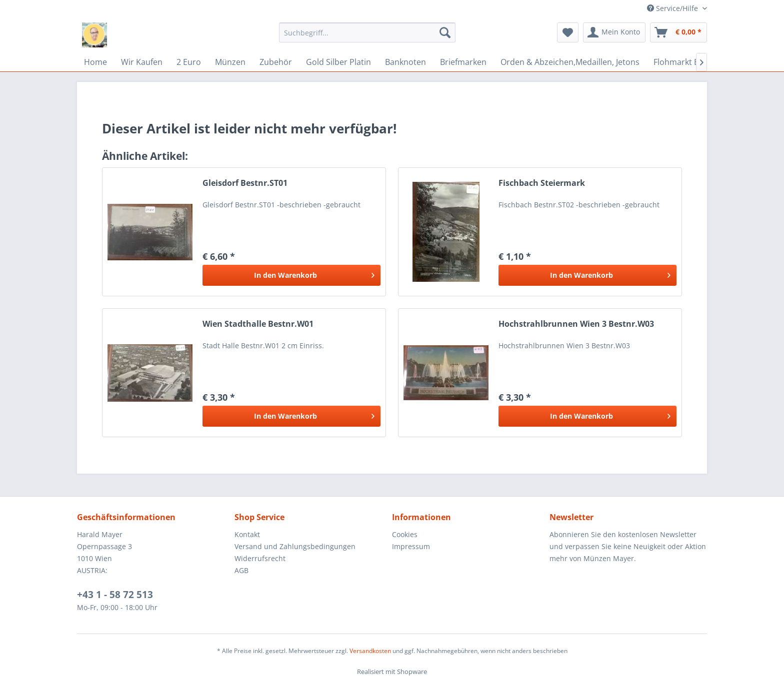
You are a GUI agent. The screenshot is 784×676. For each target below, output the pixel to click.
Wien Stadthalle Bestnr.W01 (258, 324)
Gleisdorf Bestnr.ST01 (245, 183)
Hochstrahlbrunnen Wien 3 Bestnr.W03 (576, 324)
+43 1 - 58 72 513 (115, 595)
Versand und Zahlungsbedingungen (295, 546)
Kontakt (247, 534)
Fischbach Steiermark (542, 183)
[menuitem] (367, 32)
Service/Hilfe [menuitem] (673, 8)
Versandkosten (370, 651)
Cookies (405, 534)
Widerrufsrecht (260, 558)
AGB (241, 570)
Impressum (411, 546)
